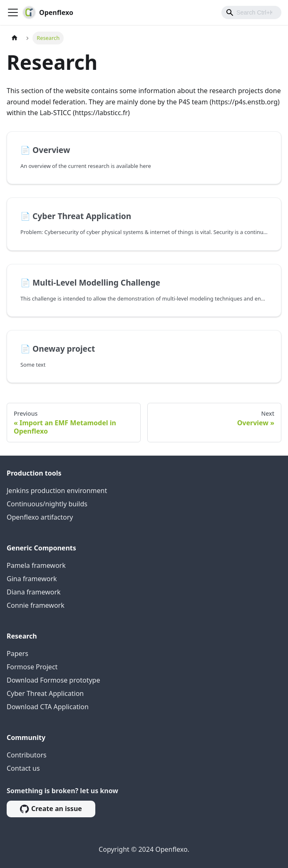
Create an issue (51, 809)
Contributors (27, 755)
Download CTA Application (48, 707)
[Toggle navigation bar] (13, 12)
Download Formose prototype (53, 680)
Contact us (23, 768)
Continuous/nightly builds (47, 504)
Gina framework (32, 579)
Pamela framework (36, 565)
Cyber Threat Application (45, 693)
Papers (17, 653)
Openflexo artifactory (40, 517)
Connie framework (36, 605)
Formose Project (32, 667)
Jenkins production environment (57, 491)
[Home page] (15, 38)
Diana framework (34, 592)
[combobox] (251, 12)
